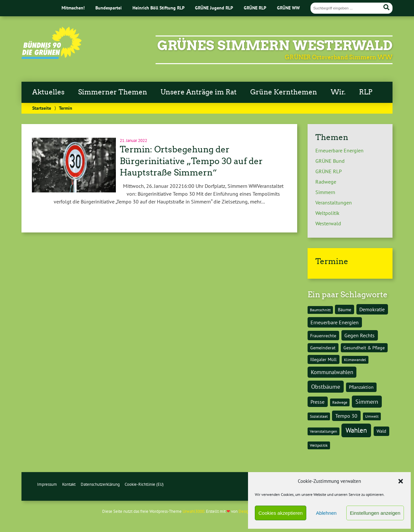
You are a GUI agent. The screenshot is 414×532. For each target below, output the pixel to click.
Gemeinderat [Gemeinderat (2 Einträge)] (323, 348)
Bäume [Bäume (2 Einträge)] (345, 309)
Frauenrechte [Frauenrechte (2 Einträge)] (323, 336)
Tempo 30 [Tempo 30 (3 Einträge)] (346, 416)
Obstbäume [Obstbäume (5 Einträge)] (326, 386)
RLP (366, 92)
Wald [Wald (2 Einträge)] (381, 431)
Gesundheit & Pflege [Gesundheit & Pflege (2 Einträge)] (364, 348)
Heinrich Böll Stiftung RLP (159, 8)
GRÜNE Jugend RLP (214, 8)
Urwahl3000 (193, 511)
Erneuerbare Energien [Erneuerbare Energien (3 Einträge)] (335, 322)
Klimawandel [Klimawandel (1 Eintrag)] (355, 360)
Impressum (47, 484)
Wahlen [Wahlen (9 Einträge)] (356, 430)
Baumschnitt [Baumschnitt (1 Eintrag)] (320, 310)
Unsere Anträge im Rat (199, 92)
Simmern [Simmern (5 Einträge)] (367, 401)
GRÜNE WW (288, 8)
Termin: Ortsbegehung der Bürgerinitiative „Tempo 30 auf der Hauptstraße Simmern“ (191, 161)
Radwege (326, 182)
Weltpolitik (327, 213)
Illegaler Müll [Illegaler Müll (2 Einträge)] (323, 359)
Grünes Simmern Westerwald (275, 46)
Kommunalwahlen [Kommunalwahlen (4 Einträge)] (332, 372)
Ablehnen (326, 513)
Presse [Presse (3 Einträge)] (317, 402)
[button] (401, 481)
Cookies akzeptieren (281, 513)
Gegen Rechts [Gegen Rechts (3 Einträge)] (359, 335)
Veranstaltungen (334, 203)
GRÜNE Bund (330, 161)
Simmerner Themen (113, 92)
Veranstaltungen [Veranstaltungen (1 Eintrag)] (324, 431)
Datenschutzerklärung (100, 484)
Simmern (325, 192)
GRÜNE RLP (255, 8)
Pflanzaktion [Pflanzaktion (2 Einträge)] (361, 387)
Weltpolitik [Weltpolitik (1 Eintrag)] (319, 445)
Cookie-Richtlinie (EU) (144, 484)
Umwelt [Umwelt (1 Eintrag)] (372, 416)
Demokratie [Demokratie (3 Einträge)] (372, 309)
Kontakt (69, 484)
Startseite (42, 108)
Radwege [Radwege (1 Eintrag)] (340, 402)
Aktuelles (48, 92)
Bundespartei (109, 8)
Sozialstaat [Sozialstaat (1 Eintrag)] (319, 416)
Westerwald (328, 223)
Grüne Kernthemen (284, 92)
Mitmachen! (73, 8)
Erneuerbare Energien (339, 150)
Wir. (338, 92)
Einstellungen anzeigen (375, 513)
